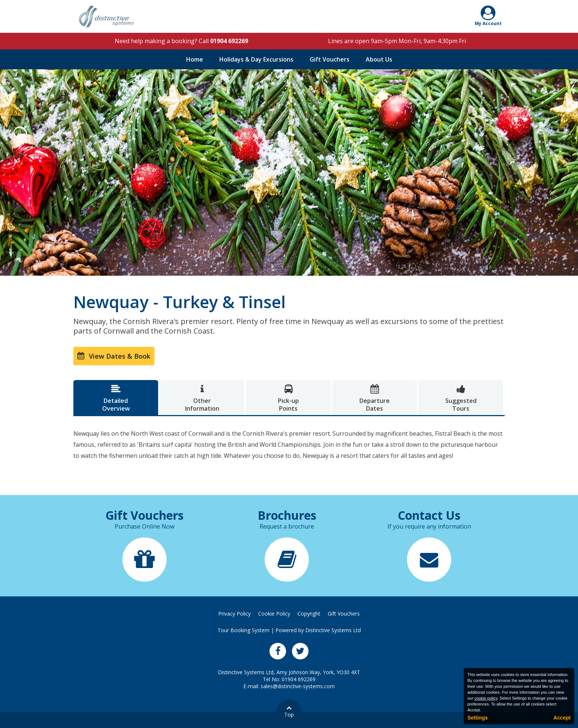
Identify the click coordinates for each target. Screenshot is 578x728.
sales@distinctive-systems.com (298, 686)
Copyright (309, 614)
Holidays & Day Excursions (256, 59)
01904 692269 (229, 41)
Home (195, 59)
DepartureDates (375, 398)
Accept (562, 718)
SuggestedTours (461, 398)
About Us (379, 59)
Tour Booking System (243, 630)
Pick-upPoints (288, 398)
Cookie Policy (274, 614)
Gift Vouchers (330, 59)
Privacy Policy (234, 614)
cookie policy (486, 698)
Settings (478, 718)
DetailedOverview (116, 398)
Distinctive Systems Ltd (333, 630)
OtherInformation (202, 398)
